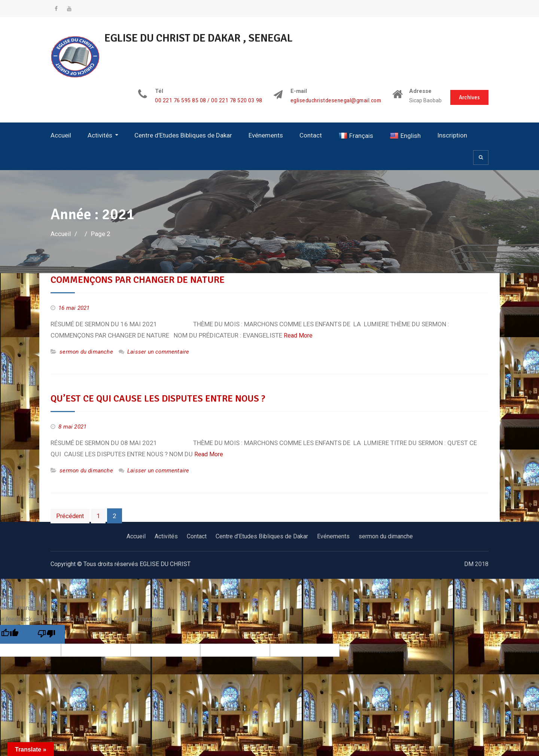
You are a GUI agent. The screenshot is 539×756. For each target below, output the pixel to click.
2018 (482, 564)
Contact (311, 135)
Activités (100, 135)
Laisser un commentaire (158, 351)
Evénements (266, 135)
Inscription (452, 135)
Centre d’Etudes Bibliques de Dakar (183, 135)
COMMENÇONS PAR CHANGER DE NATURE (141, 280)
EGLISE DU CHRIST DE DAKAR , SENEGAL (206, 38)
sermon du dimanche (86, 351)
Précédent (71, 515)
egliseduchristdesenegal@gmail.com (331, 101)
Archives (469, 97)
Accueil (61, 135)
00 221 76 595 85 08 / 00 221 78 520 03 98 (202, 101)
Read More (299, 335)
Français (356, 136)
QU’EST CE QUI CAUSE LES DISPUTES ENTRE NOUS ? (162, 398)
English (405, 136)
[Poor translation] (46, 634)
